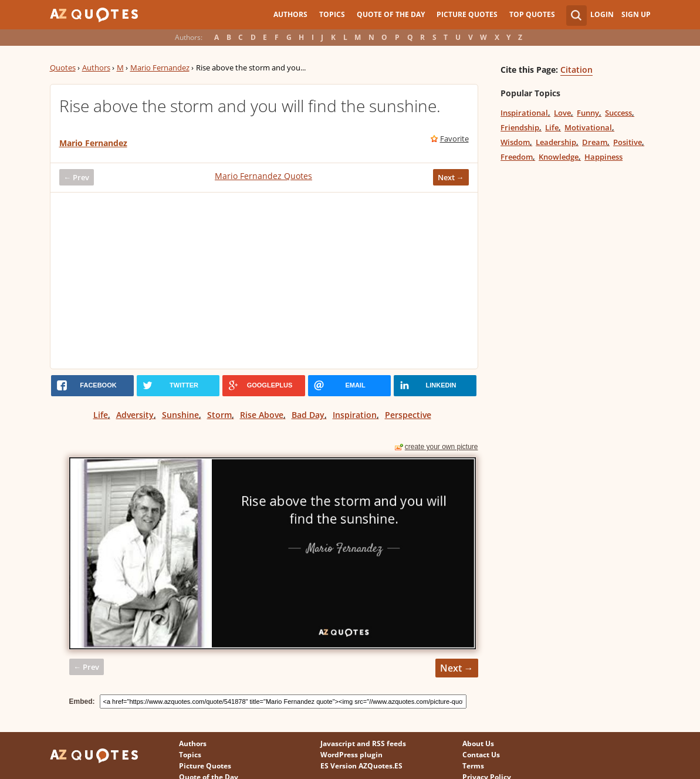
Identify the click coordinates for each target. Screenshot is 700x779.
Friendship (520, 127)
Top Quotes (532, 14)
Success (618, 113)
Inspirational (524, 113)
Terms (473, 766)
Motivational (588, 127)
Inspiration (355, 415)
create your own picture (442, 447)
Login (602, 14)
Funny (588, 113)
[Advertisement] (264, 281)
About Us (478, 743)
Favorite (454, 139)
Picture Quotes (467, 14)
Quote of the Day (391, 14)
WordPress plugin (351, 755)
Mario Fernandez (160, 68)
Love (562, 113)
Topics (332, 14)
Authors (290, 14)
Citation (576, 70)
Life (101, 415)
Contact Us (481, 755)
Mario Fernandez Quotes (263, 176)
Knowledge (559, 157)
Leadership (556, 142)
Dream (595, 142)
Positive (628, 142)
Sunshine (180, 415)
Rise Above (262, 415)
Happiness (603, 157)
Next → (451, 177)
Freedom (517, 157)
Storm (219, 415)
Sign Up (636, 14)
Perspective (408, 415)
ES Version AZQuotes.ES (361, 766)
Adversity (135, 415)
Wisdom (515, 142)
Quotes (63, 68)
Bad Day (308, 415)
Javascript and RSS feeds (363, 743)
